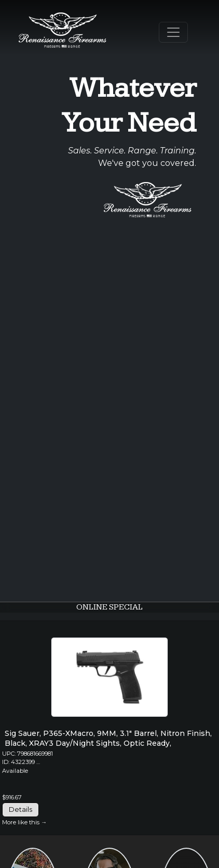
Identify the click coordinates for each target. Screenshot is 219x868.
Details (20, 809)
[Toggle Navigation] (173, 32)
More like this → (24, 822)
